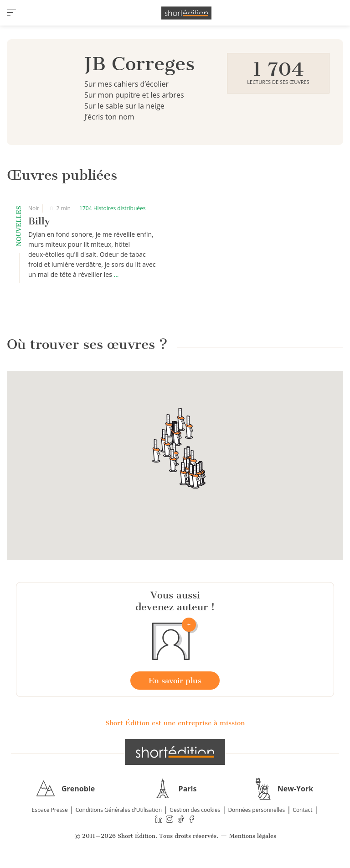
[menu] (11, 13)
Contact (302, 810)
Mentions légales (253, 836)
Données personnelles (256, 810)
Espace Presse (50, 810)
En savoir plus (175, 681)
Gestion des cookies (195, 810)
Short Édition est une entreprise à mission (175, 723)
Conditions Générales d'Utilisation (119, 810)
